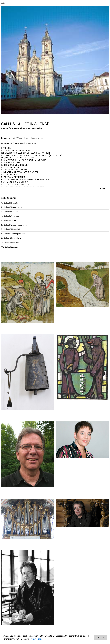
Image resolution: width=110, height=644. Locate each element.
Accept (101, 638)
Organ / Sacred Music (33, 138)
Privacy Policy (36, 639)
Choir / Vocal (17, 138)
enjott (4, 3)
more (103, 188)
